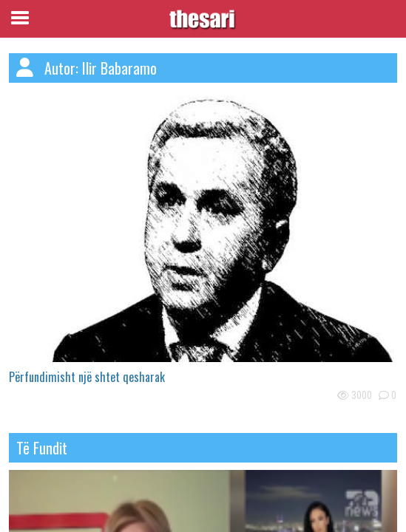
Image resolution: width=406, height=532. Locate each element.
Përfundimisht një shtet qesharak (87, 377)
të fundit (42, 448)
